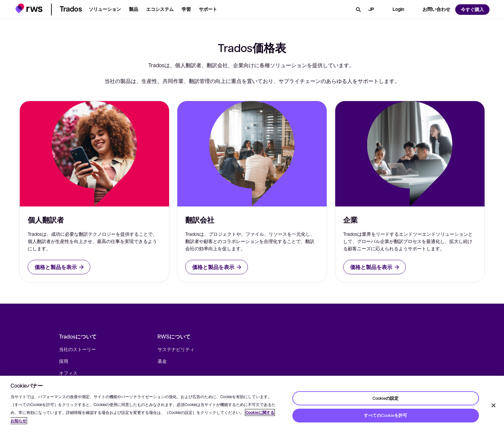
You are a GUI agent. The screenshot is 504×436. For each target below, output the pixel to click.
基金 (162, 361)
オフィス (68, 373)
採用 (64, 361)
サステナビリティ (176, 349)
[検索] (358, 10)
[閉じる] (493, 405)
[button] (29, 8)
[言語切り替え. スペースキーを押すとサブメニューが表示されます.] (371, 10)
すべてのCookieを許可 (385, 415)
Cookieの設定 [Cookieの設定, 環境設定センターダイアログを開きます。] (385, 398)
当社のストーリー (77, 349)
